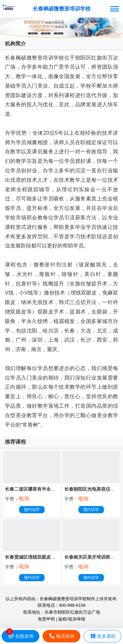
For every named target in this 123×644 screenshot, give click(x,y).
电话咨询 (61, 636)
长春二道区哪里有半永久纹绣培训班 (42, 489)
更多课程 (102, 636)
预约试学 (32, 510)
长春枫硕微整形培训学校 (62, 9)
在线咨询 (20, 636)
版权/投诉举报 (72, 619)
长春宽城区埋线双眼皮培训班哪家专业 (44, 557)
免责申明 (46, 619)
